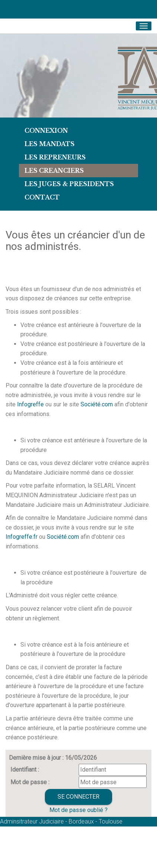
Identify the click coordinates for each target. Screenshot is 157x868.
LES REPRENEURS (55, 157)
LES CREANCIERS (54, 171)
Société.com (97, 404)
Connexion (46, 131)
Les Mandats (50, 144)
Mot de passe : (30, 782)
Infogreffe (30, 404)
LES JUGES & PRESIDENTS (69, 184)
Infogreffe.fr (22, 537)
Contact (42, 197)
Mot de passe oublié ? (78, 810)
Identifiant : (25, 770)
